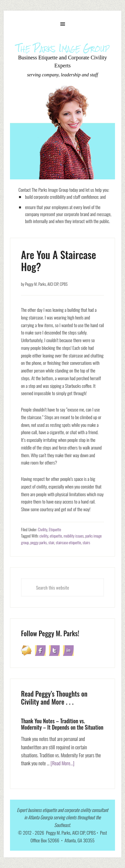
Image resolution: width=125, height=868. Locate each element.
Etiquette (55, 529)
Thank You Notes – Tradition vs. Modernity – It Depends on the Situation (62, 724)
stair (51, 542)
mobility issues (74, 536)
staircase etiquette (68, 542)
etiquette (56, 536)
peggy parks (38, 542)
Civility (43, 529)
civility (44, 536)
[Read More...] (63, 763)
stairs (86, 542)
